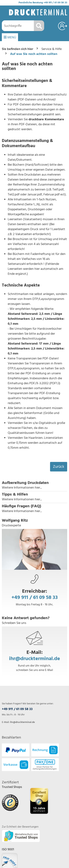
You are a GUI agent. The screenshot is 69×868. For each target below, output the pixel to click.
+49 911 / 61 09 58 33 (55, 3)
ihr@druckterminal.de (34, 659)
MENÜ (10, 38)
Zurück (59, 467)
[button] (34, 486)
